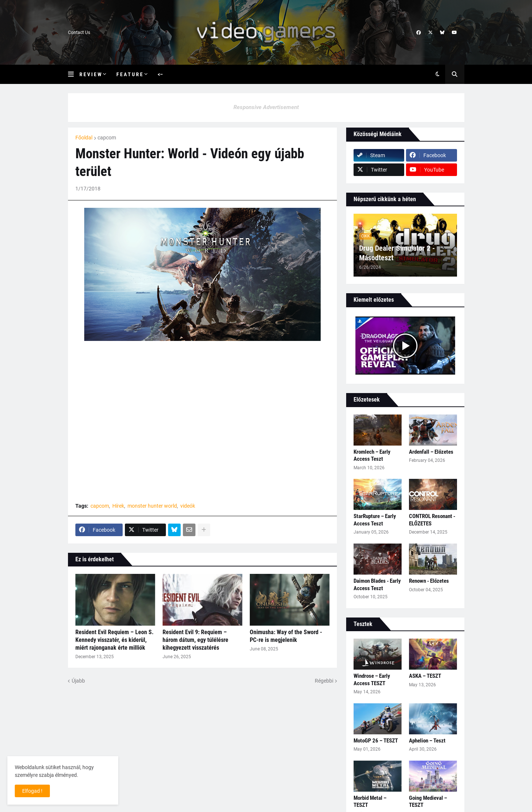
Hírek (118, 506)
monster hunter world (152, 506)
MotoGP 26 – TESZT (376, 741)
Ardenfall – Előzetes (431, 452)
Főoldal (84, 138)
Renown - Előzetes (429, 581)
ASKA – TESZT (425, 676)
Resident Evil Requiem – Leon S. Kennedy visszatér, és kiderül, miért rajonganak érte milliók (115, 640)
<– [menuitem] (160, 74)
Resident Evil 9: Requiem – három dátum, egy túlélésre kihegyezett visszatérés (195, 640)
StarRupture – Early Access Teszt (375, 520)
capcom (107, 138)
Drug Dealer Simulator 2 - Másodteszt (397, 253)
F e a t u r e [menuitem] (129, 74)
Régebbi (324, 681)
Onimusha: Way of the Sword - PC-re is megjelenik (286, 636)
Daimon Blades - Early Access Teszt (377, 585)
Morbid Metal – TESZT (370, 802)
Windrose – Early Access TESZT (372, 680)
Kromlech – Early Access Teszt (372, 456)
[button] (74, 74)
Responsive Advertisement (266, 107)
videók (188, 506)
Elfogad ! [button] (32, 791)
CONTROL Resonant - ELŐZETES (432, 520)
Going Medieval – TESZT (428, 802)
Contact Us (79, 33)
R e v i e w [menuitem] (90, 74)
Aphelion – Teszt (427, 741)
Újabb (78, 681)
